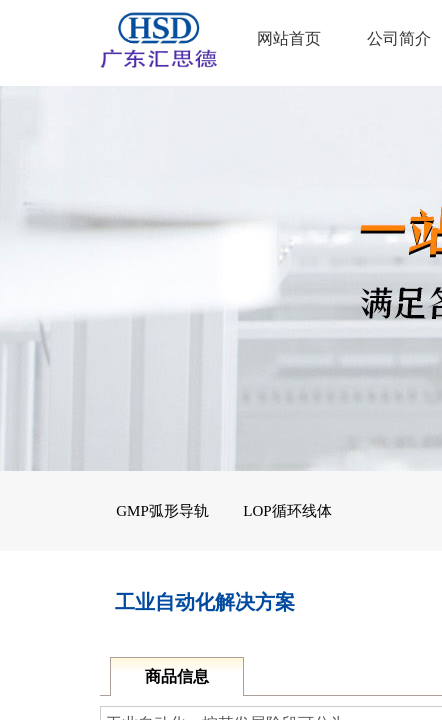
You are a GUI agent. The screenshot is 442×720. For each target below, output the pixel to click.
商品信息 (177, 676)
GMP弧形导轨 (162, 511)
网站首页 (289, 38)
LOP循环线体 (287, 511)
